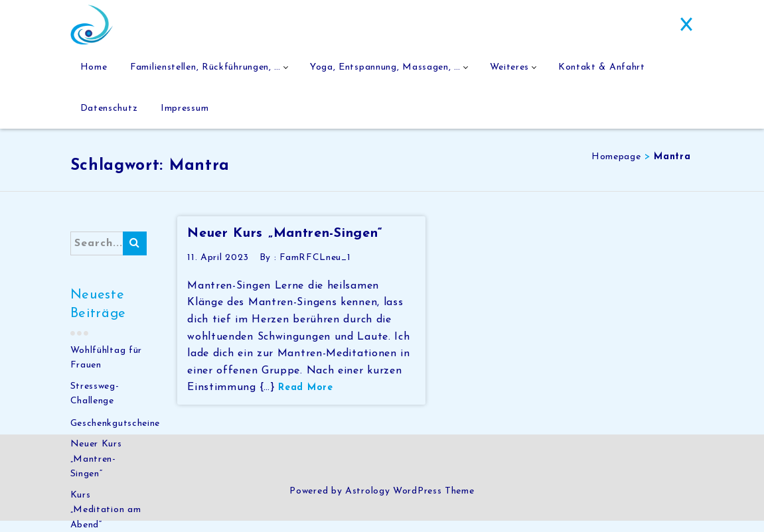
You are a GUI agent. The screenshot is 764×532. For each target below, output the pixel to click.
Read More (305, 399)
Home (94, 70)
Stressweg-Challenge (95, 405)
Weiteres (512, 70)
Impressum (185, 116)
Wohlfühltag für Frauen (107, 369)
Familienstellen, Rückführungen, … (206, 70)
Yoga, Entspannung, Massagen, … (387, 70)
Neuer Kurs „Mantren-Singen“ (96, 470)
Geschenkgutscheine (115, 435)
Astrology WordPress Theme (410, 502)
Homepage (616, 168)
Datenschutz (109, 116)
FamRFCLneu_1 (315, 269)
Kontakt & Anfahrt (604, 70)
